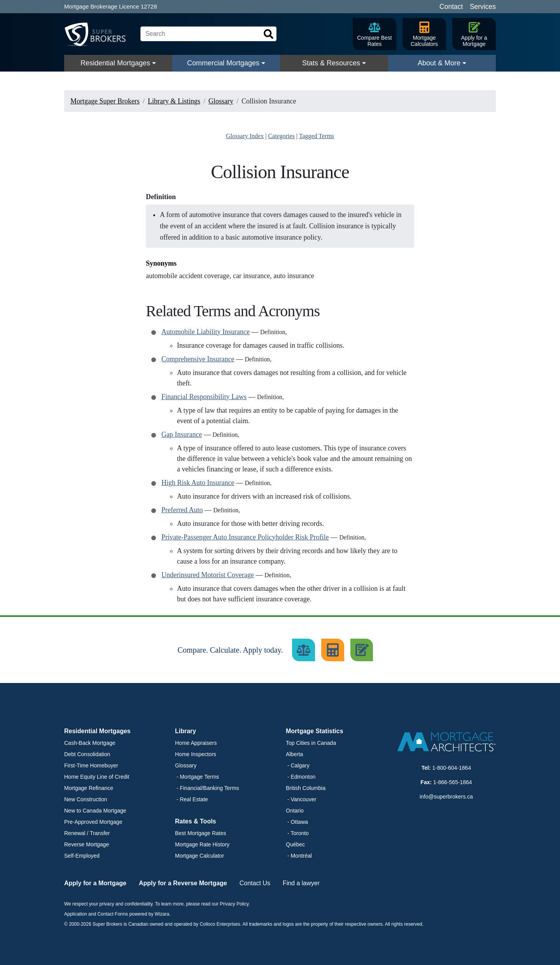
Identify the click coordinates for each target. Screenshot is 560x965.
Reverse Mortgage (87, 844)
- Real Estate (192, 799)
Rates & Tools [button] (196, 821)
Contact (451, 7)
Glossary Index (245, 136)
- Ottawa (297, 822)
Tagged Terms (317, 136)
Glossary (186, 765)
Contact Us (255, 883)
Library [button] (185, 731)
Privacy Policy (234, 904)
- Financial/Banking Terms (207, 788)
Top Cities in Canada (311, 743)
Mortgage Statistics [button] (315, 731)
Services (483, 7)
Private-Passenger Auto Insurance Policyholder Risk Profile (245, 537)
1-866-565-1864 (453, 782)
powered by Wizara (149, 914)
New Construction (86, 799)
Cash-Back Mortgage (90, 743)
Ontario (295, 811)
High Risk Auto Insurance (198, 483)
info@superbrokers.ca (446, 797)
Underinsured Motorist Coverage (208, 575)
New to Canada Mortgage (95, 811)
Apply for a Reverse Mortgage (183, 883)
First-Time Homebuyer (91, 765)
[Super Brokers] (99, 34)
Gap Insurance (182, 434)
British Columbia (306, 788)
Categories (281, 136)
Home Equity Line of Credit (97, 777)
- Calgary (298, 765)
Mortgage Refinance (89, 788)
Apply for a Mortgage (95, 883)
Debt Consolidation (87, 754)
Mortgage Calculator (199, 856)
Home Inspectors (196, 754)
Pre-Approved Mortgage (93, 822)
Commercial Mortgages (223, 63)
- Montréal (299, 856)
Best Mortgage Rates (201, 833)
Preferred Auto (182, 510)
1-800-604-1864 (452, 768)
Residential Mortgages (115, 63)
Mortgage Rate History (202, 844)
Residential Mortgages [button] (97, 731)
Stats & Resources (331, 63)
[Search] (208, 34)
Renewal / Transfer (87, 833)
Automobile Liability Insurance (206, 332)
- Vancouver (301, 799)
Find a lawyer (301, 883)
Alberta (294, 754)
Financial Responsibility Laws (204, 397)
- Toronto (297, 833)
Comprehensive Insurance (198, 359)
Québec (295, 844)
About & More (439, 63)
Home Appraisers (196, 743)
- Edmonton (301, 777)
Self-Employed (82, 856)
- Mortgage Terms (197, 777)
